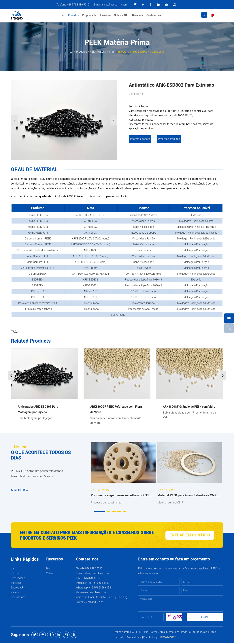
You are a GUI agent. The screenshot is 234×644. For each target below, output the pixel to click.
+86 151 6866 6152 (100, 588)
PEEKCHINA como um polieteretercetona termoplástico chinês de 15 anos (37, 476)
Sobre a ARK (122, 16)
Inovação (106, 16)
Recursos (138, 16)
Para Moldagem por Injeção (36, 419)
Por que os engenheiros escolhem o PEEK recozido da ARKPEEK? (121, 496)
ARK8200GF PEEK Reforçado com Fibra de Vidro (116, 409)
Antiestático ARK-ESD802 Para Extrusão (142, 51)
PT (215, 15)
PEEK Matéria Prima (100, 51)
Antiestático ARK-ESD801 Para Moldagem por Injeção (38, 409)
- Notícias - (22, 447)
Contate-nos (154, 16)
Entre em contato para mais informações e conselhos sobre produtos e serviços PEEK (84, 536)
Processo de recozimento (107, 503)
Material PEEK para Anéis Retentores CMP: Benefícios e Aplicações (188, 496)
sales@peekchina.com (115, 5)
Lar (63, 16)
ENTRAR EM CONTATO (190, 536)
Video (49, 574)
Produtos (74, 16)
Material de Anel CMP (171, 503)
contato (90, 196)
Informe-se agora (140, 139)
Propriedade (90, 16)
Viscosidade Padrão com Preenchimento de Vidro (117, 421)
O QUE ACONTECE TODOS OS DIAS (42, 456)
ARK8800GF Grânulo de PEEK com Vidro (189, 407)
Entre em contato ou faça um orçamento (174, 560)
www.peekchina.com (94, 593)
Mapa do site (134, 638)
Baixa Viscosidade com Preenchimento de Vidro (188, 416)
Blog (49, 569)
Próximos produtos (169, 139)
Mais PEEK (19, 495)
